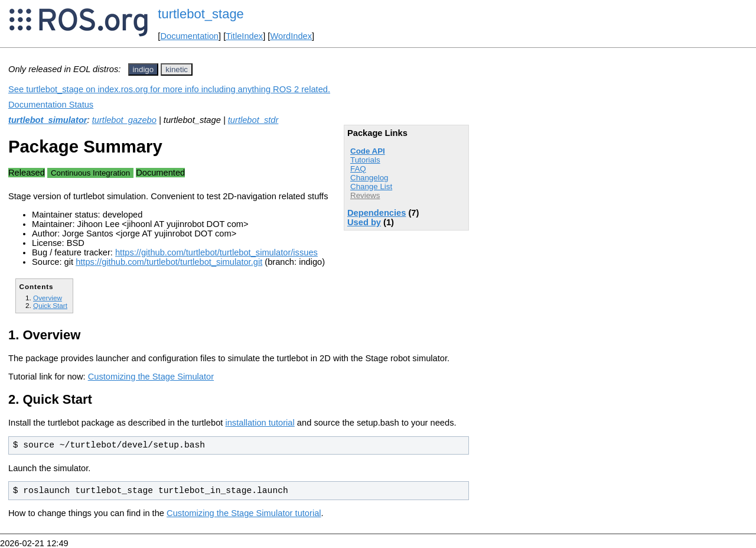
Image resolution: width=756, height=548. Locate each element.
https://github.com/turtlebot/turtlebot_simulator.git (169, 262)
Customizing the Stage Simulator (151, 377)
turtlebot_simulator (48, 120)
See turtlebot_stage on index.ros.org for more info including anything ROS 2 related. (169, 89)
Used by (364, 222)
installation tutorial (260, 423)
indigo (144, 69)
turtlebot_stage (201, 14)
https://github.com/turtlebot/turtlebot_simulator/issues (216, 252)
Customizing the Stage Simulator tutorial (244, 513)
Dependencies (377, 213)
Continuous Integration (90, 173)
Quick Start (50, 305)
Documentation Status (51, 105)
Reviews (365, 195)
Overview (48, 298)
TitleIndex (244, 36)
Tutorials (365, 160)
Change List (371, 187)
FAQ (358, 169)
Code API (368, 151)
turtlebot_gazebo (124, 120)
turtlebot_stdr (253, 120)
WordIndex (291, 36)
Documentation (189, 36)
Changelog (369, 178)
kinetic (177, 69)
